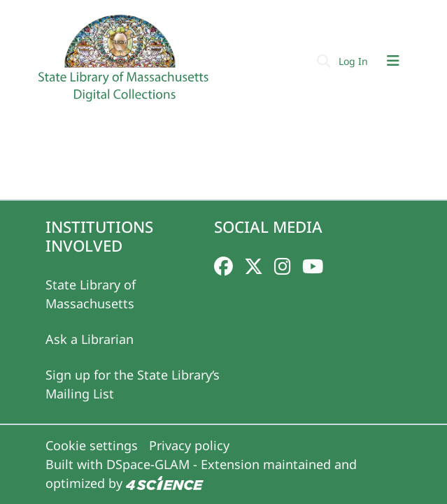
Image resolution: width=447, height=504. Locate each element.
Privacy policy (189, 445)
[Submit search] (324, 61)
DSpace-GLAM (148, 464)
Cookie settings (92, 445)
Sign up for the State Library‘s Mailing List (133, 384)
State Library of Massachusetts (91, 294)
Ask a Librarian (90, 339)
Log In (355, 61)
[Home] (125, 64)
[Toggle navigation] (393, 61)
